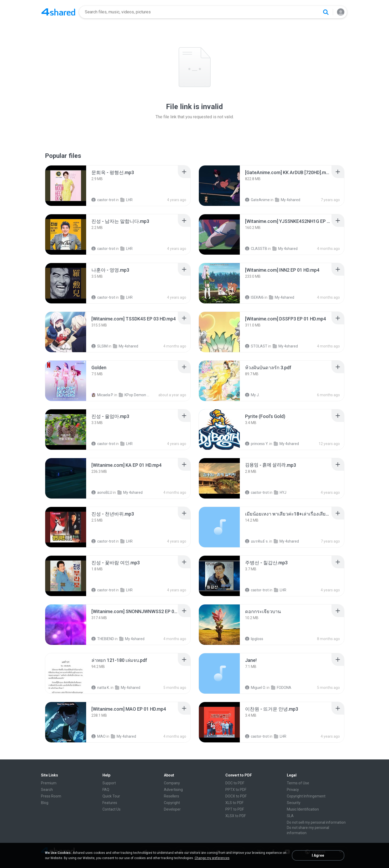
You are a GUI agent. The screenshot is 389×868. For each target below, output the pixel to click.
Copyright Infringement (306, 796)
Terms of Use (298, 783)
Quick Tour (111, 796)
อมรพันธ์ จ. (257, 541)
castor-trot (103, 200)
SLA (290, 816)
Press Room (51, 796)
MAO (98, 736)
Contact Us (111, 809)
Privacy (293, 790)
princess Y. (257, 444)
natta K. (101, 688)
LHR (126, 200)
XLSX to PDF (236, 816)
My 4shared (288, 200)
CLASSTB (256, 249)
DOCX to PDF (236, 796)
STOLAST (256, 346)
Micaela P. (102, 395)
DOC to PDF (235, 783)
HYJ (280, 492)
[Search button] (326, 12)
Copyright (172, 803)
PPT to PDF (235, 809)
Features (110, 803)
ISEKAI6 (254, 297)
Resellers (172, 796)
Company (172, 783)
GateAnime (257, 200)
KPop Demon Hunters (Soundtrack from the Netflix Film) (135, 395)
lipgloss (254, 639)
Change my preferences (212, 858)
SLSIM (100, 346)
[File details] (66, 186)
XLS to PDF (234, 803)
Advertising (173, 790)
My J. (252, 395)
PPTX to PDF (236, 790)
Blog (45, 803)
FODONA (281, 688)
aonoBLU (102, 492)
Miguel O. (255, 688)
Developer (172, 809)
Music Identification (303, 809)
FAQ (106, 790)
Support (109, 783)
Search (47, 790)
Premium (49, 783)
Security (294, 803)
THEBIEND (103, 639)
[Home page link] (58, 12)
